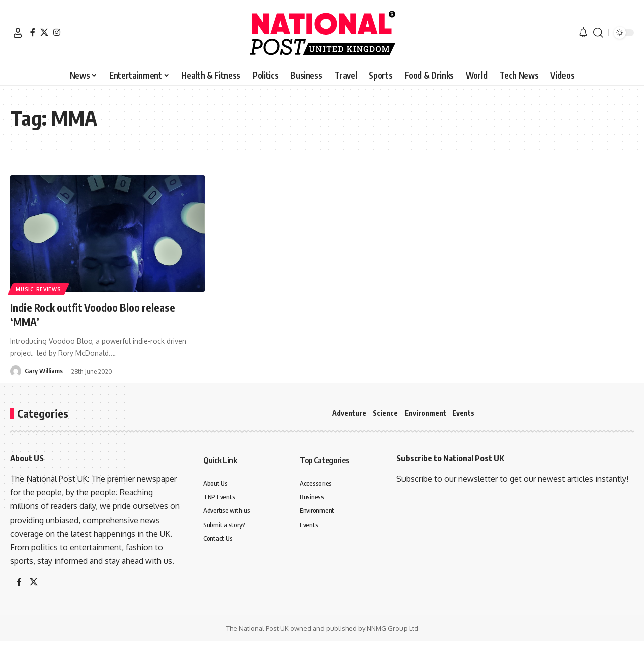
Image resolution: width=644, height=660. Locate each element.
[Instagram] (57, 32)
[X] (44, 32)
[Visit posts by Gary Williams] (16, 371)
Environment (425, 413)
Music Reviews (39, 289)
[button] (18, 33)
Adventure (349, 413)
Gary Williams (44, 371)
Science (385, 413)
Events (463, 413)
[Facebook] (33, 32)
